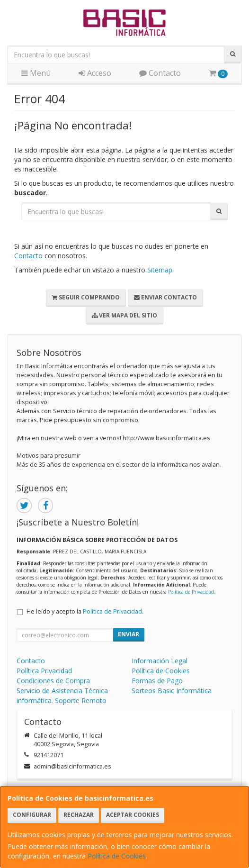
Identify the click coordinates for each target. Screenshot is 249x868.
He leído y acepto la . (85, 611)
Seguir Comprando (86, 297)
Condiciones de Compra (53, 681)
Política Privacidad (44, 671)
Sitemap (160, 270)
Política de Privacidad (191, 592)
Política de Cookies (117, 856)
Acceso (95, 73)
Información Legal (160, 661)
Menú (36, 73)
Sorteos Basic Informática (172, 691)
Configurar (32, 815)
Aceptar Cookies (133, 815)
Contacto (160, 73)
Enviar (129, 634)
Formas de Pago (157, 681)
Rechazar (79, 815)
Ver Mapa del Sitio (124, 315)
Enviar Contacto (165, 297)
